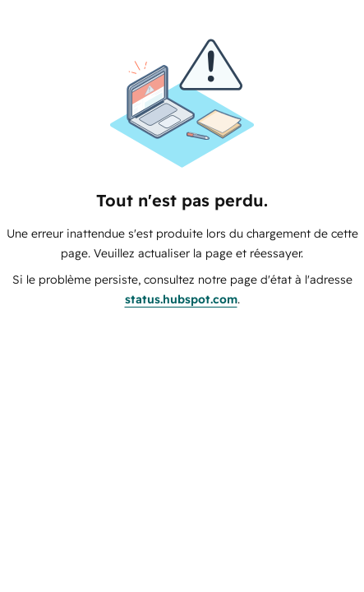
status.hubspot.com (181, 299)
